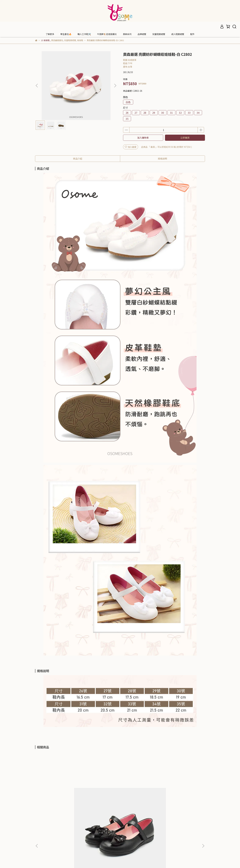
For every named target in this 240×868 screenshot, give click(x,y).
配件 (192, 34)
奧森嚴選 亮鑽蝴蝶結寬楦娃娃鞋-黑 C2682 (140, 793)
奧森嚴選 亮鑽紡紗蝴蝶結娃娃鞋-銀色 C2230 (99, 793)
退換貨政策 (40, 844)
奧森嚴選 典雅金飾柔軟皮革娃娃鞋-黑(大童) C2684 (181, 793)
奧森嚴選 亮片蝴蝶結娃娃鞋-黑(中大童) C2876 (58, 793)
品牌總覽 (142, 34)
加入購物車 (143, 138)
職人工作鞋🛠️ (84, 34)
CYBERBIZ (108, 860)
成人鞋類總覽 (178, 34)
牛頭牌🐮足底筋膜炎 (107, 34)
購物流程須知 (41, 839)
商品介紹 (78, 159)
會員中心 (39, 834)
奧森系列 (127, 34)
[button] (115, 86)
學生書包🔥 (66, 34)
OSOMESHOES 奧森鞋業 (47, 825)
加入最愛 (131, 147)
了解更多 (50, 34)
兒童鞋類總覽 (159, 34)
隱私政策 (39, 848)
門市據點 (39, 830)
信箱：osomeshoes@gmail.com (111, 834)
